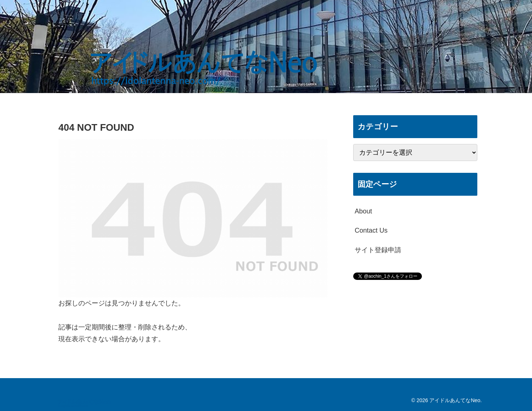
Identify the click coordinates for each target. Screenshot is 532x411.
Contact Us (371, 230)
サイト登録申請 (378, 250)
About (363, 211)
